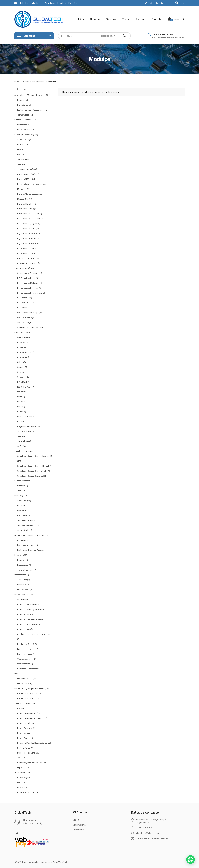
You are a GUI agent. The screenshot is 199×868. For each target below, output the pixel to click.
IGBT (19, 782)
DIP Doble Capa (24, 298)
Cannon (21, 367)
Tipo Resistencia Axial (27, 525)
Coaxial (20, 144)
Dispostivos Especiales (34, 82)
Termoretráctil (23, 115)
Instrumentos (20, 575)
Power (20, 412)
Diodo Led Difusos (25, 614)
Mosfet (20, 787)
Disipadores (23, 105)
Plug (19, 407)
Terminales (22, 441)
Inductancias (23, 565)
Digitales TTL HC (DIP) (26, 229)
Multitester (22, 585)
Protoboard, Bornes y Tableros (31, 550)
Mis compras (78, 830)
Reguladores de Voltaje (27, 263)
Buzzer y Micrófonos (23, 120)
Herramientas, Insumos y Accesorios (30, 535)
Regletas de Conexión (27, 426)
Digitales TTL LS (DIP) (26, 248)
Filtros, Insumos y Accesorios (30, 110)
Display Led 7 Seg (25, 644)
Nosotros (95, 19)
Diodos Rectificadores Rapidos (31, 718)
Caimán (21, 362)
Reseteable (22, 515)
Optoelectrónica (21, 595)
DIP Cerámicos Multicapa (28, 283)
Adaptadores (23, 140)
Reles (17, 674)
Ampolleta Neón (24, 599)
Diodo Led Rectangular (27, 624)
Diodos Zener (23, 738)
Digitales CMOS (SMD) (27, 179)
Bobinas (21, 560)
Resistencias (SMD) (26, 698)
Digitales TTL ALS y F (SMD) (29, 219)
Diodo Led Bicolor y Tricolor (29, 609)
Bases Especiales (25, 352)
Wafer (20, 446)
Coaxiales (21, 377)
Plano (20, 154)
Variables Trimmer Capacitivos (30, 327)
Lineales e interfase (26, 258)
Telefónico (22, 164)
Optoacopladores (25, 659)
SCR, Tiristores (24, 748)
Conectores (19, 332)
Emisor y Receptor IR (26, 649)
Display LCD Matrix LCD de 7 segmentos (34, 634)
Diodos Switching (25, 728)
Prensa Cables (24, 416)
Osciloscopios (23, 590)
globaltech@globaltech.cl (27, 3)
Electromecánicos (25, 679)
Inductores (19, 555)
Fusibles (18, 496)
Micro (20, 397)
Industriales (22, 392)
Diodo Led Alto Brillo (26, 604)
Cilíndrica (21, 486)
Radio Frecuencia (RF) (27, 792)
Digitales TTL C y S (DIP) (27, 224)
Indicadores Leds (25, 654)
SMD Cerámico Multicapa (28, 313)
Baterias (21, 100)
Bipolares (22, 778)
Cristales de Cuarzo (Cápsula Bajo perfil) (35, 456)
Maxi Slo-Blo (23, 510)
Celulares (21, 372)
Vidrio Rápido (23, 530)
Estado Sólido (23, 684)
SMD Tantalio (23, 322)
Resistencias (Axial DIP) (27, 693)
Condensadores (22, 268)
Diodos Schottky (24, 723)
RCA (19, 421)
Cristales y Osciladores (24, 451)
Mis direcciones (79, 825)
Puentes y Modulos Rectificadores (32, 743)
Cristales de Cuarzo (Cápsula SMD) (32, 471)
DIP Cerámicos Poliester (28, 288)
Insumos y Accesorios (27, 545)
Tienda (126, 19)
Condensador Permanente (29, 273)
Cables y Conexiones (24, 135)
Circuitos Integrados (23, 169)
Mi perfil (76, 820)
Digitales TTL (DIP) (25, 204)
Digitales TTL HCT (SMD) (27, 243)
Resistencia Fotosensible (28, 669)
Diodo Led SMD (24, 629)
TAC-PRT (21, 159)
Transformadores (25, 570)
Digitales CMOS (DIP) (26, 174)
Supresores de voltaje (27, 753)
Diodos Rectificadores (27, 713)
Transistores (20, 773)
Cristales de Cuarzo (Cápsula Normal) (33, 466)
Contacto (157, 19)
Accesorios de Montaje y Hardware (30, 95)
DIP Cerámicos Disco (26, 278)
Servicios (111, 19)
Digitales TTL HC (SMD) (27, 233)
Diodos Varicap (24, 733)
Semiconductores (22, 703)
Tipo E (20, 491)
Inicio (81, 19)
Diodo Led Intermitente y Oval (30, 619)
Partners (141, 19)
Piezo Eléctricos (24, 130)
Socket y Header (25, 431)
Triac (19, 758)
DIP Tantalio (22, 308)
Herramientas (23, 540)
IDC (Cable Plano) (25, 387)
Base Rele (22, 347)
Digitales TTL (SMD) (26, 209)
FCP (19, 149)
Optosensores (24, 664)
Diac (19, 708)
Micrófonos (22, 125)
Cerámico (21, 505)
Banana (21, 342)
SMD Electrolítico (25, 318)
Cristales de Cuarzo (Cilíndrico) (31, 476)
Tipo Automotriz (24, 520)
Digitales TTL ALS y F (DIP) (28, 214)
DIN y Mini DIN (23, 382)
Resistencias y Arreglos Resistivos (29, 688)
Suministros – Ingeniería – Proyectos (61, 3)
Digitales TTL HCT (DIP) (27, 238)
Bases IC (21, 357)
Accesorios (22, 337)
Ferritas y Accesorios (23, 481)
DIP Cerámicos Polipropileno (30, 293)
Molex (20, 402)
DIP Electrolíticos (24, 303)
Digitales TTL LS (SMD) (27, 253)
